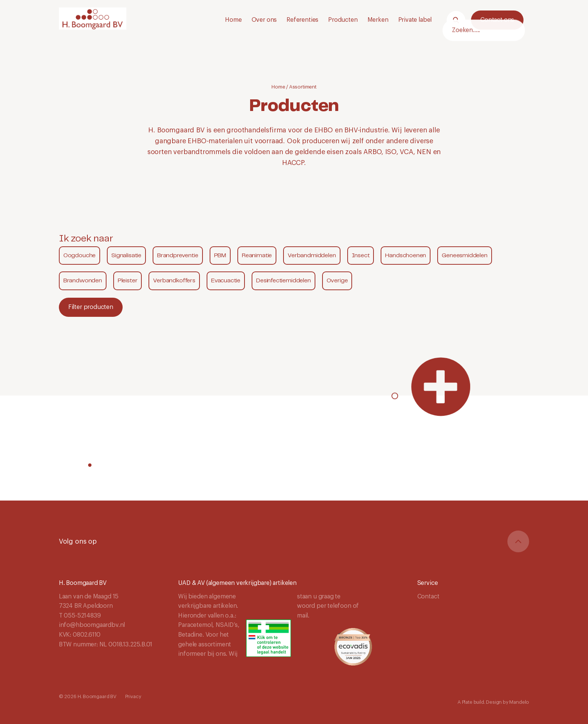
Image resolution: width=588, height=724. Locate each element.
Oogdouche (79, 256)
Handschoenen (406, 256)
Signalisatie (126, 256)
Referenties (302, 20)
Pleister (128, 281)
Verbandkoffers (174, 281)
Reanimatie (257, 256)
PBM (220, 256)
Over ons (264, 20)
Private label (415, 20)
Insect (361, 256)
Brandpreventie (178, 256)
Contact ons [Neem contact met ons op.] (497, 20)
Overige (337, 281)
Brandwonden (83, 281)
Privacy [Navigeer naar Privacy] (133, 696)
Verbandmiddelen (312, 256)
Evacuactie (226, 281)
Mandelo (519, 702)
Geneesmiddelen (464, 256)
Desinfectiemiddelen (283, 281)
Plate (467, 702)
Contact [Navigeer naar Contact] (428, 597)
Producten (343, 20)
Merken (378, 20)
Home (233, 20)
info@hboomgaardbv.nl (92, 625)
